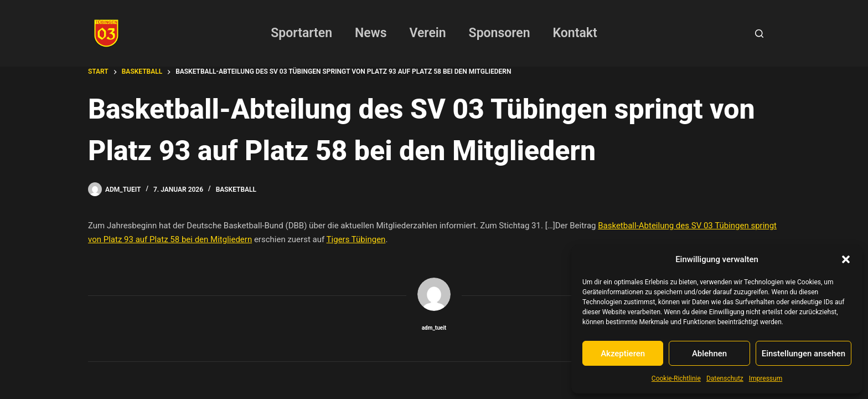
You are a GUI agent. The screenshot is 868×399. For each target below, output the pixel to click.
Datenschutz (725, 378)
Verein (428, 33)
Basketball (236, 190)
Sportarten (301, 33)
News (371, 33)
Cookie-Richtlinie (676, 378)
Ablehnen (709, 354)
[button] (846, 259)
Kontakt (575, 33)
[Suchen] (759, 34)
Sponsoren (500, 33)
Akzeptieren (623, 354)
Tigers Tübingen (356, 239)
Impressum (766, 378)
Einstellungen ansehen (804, 354)
